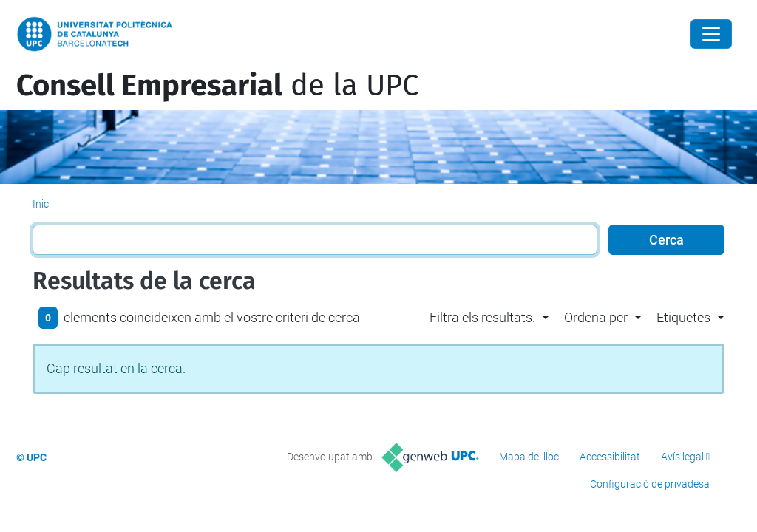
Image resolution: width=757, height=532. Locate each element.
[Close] (711, 34)
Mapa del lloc (529, 457)
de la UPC (217, 86)
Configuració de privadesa (650, 484)
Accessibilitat (610, 457)
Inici (42, 204)
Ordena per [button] (596, 317)
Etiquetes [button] (683, 317)
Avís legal (682, 457)
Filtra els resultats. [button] (482, 317)
